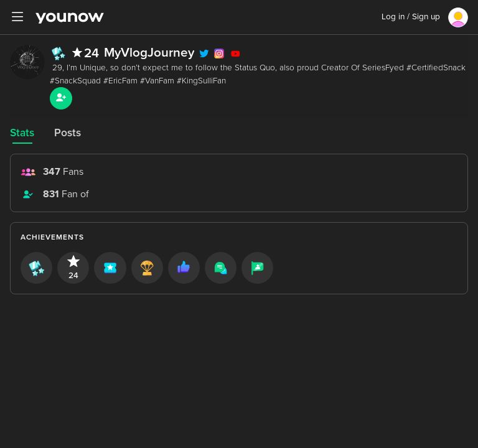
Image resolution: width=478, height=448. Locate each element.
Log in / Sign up (411, 17)
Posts (68, 133)
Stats (22, 133)
